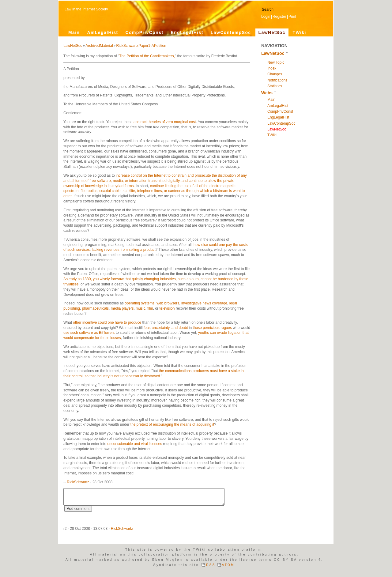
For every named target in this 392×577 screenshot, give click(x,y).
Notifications (277, 80)
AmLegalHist (103, 32)
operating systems (139, 303)
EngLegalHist (187, 32)
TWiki (300, 32)
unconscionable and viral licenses (135, 444)
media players (122, 308)
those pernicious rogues (212, 328)
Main (74, 32)
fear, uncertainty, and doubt (166, 328)
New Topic (276, 62)
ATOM (228, 565)
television (167, 308)
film (150, 308)
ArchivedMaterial (99, 46)
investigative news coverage (204, 303)
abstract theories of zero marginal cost (165, 122)
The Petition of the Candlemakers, (147, 56)
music (140, 308)
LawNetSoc (272, 32)
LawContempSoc (231, 32)
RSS (211, 565)
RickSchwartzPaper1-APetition (141, 46)
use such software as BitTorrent (89, 333)
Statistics (275, 86)
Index (272, 68)
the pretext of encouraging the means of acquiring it (172, 424)
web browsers (168, 303)
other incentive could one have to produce (107, 322)
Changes (275, 74)
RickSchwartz (78, 482)
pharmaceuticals (95, 308)
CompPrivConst (144, 32)
